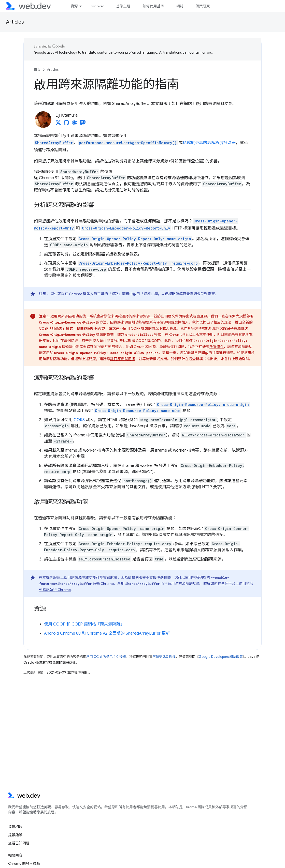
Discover (97, 6)
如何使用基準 (153, 6)
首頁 (37, 70)
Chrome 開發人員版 (24, 863)
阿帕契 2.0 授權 (164, 657)
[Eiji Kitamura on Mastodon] (83, 124)
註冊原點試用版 (123, 359)
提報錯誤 (15, 835)
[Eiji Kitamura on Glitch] (75, 124)
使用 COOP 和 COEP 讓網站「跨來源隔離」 (84, 624)
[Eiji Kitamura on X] (58, 124)
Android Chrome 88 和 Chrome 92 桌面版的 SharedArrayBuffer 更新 (107, 633)
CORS (79, 420)
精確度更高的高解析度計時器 (209, 143)
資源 (74, 6)
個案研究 (203, 6)
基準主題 (123, 6)
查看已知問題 (19, 843)
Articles (15, 22)
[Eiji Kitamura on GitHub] (66, 124)
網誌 (180, 6)
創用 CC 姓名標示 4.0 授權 (106, 657)
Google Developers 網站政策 (221, 657)
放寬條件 (217, 347)
